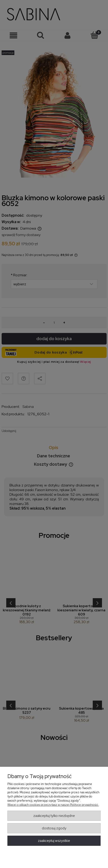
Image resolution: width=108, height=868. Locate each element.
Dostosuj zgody (54, 828)
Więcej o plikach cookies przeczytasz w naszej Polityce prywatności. (53, 805)
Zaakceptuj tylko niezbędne (54, 816)
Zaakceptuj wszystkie (54, 841)
